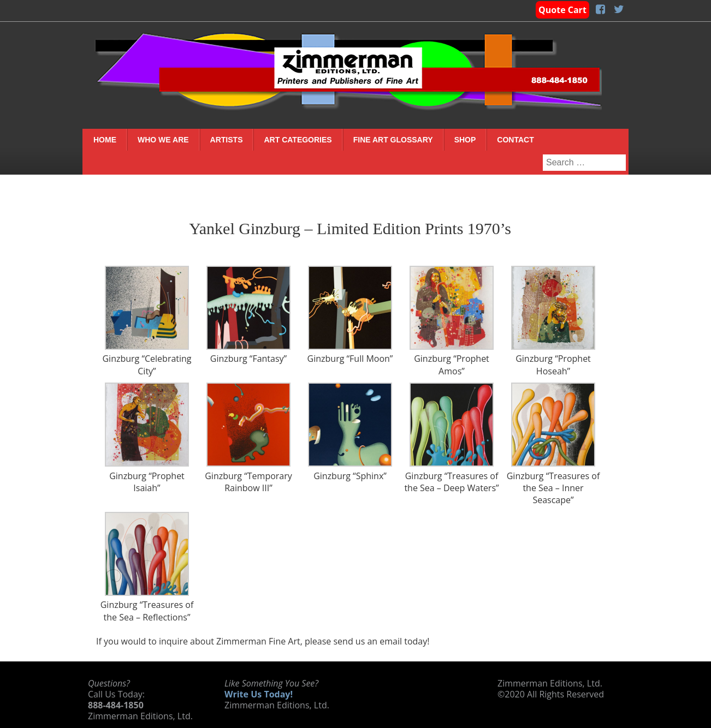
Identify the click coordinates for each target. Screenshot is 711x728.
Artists (227, 140)
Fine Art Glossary (393, 140)
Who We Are (163, 140)
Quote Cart (562, 10)
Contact (515, 140)
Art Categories (298, 140)
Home (105, 140)
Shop (465, 140)
